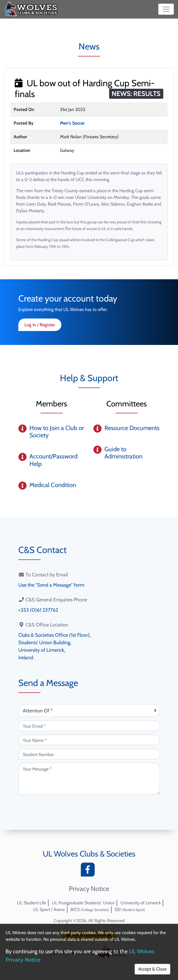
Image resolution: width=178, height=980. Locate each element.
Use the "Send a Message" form (51, 585)
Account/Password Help (53, 460)
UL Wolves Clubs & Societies (89, 854)
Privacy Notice (89, 889)
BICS (90, 909)
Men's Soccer (72, 123)
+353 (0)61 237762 (38, 610)
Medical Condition (53, 485)
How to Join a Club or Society (57, 432)
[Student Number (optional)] (89, 754)
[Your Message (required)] (89, 779)
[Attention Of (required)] (89, 710)
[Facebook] (89, 871)
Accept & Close (152, 969)
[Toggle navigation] (166, 9)
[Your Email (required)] (89, 726)
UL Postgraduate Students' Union (83, 903)
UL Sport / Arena (49, 909)
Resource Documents (132, 428)
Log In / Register (40, 325)
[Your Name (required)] (89, 740)
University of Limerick (141, 903)
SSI (130, 909)
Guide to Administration (123, 453)
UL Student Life (32, 903)
